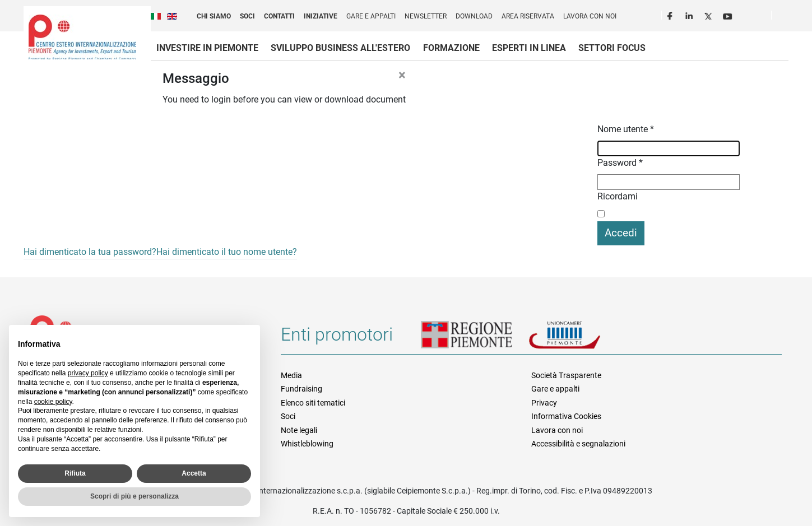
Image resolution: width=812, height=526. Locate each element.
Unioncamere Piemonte (580, 339)
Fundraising (301, 389)
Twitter (709, 15)
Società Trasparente (566, 375)
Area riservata (528, 16)
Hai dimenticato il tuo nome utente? (227, 252)
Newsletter (426, 16)
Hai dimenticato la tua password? (90, 252)
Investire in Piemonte (207, 48)
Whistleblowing (307, 444)
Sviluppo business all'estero (340, 48)
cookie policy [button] (53, 402)
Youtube (729, 15)
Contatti (279, 16)
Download (474, 16)
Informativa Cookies (566, 416)
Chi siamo (214, 16)
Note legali (299, 430)
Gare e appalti (371, 16)
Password (620, 163)
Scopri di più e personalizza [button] (134, 496)
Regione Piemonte (475, 339)
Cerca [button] (785, 17)
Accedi (621, 233)
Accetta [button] (194, 473)
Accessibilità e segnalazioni (578, 444)
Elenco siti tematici (313, 403)
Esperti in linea (529, 48)
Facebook (671, 15)
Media (291, 375)
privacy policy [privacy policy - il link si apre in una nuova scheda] (88, 373)
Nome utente (626, 129)
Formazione (451, 48)
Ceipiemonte (82, 37)
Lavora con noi (590, 16)
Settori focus (612, 48)
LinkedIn (690, 15)
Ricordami (618, 196)
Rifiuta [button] (75, 473)
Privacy (544, 403)
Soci (247, 16)
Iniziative (321, 16)
